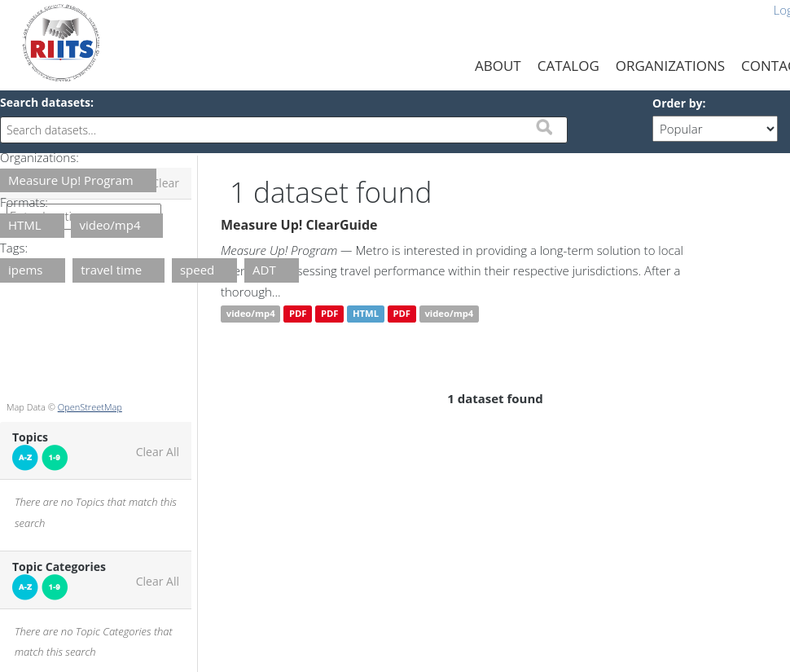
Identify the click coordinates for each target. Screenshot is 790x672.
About (498, 66)
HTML (366, 314)
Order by (677, 103)
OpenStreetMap (90, 407)
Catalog (568, 66)
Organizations (670, 66)
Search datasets (45, 102)
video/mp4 (251, 314)
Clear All (158, 452)
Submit (544, 127)
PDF (298, 314)
